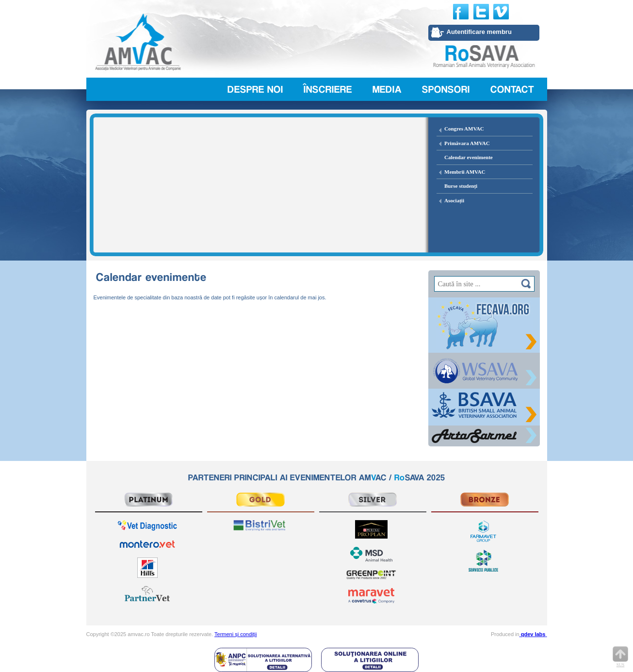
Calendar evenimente (469, 157)
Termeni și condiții (235, 634)
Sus (620, 657)
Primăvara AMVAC (467, 143)
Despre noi (255, 89)
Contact (512, 89)
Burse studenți (461, 186)
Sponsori (446, 89)
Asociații (454, 200)
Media (387, 89)
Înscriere (328, 89)
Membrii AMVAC (465, 172)
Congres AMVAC (464, 129)
